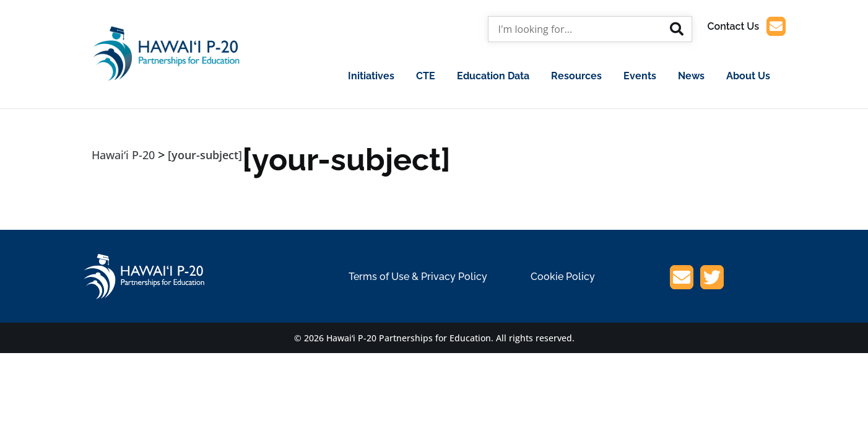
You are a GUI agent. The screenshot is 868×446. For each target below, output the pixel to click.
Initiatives (371, 76)
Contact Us (747, 26)
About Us (748, 76)
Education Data (493, 76)
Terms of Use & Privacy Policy (418, 277)
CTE (426, 76)
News (691, 76)
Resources (576, 76)
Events (640, 76)
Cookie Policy (563, 277)
